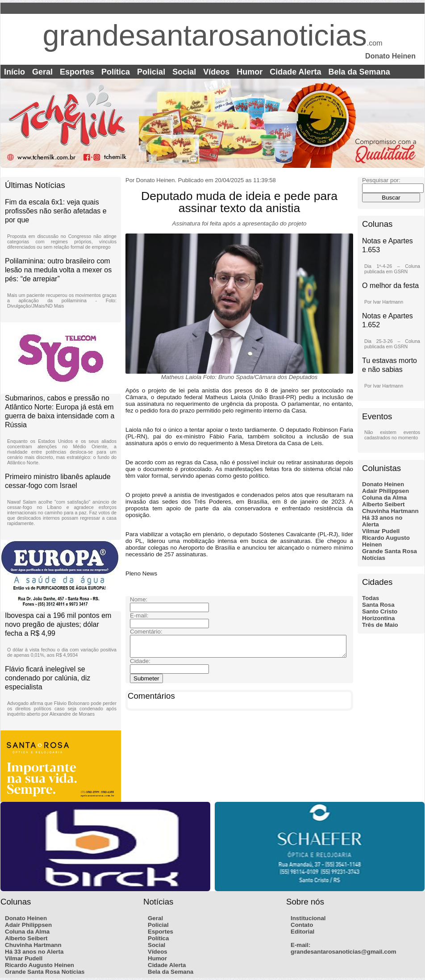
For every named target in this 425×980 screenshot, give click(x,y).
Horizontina (378, 618)
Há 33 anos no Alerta (34, 952)
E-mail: (300, 945)
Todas (371, 598)
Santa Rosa (378, 605)
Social (184, 72)
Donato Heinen (383, 484)
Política (116, 72)
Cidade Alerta (295, 72)
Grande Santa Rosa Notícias (45, 972)
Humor (250, 72)
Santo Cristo (380, 611)
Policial (151, 72)
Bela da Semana (359, 72)
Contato (302, 925)
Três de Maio (380, 625)
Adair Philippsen (385, 491)
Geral (42, 72)
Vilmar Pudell (381, 531)
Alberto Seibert (383, 504)
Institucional (308, 918)
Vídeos (216, 72)
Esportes (77, 72)
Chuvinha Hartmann (390, 511)
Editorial (302, 932)
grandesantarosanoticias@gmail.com (344, 952)
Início (15, 72)
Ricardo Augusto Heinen (40, 965)
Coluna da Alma (384, 498)
